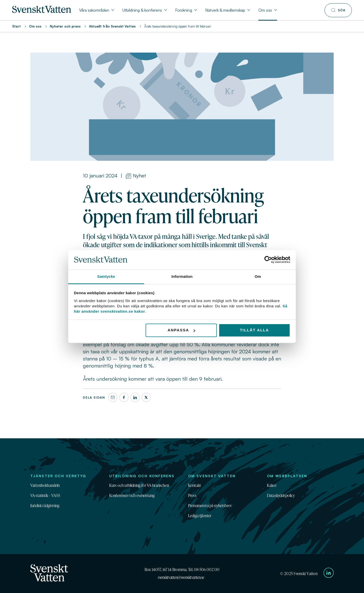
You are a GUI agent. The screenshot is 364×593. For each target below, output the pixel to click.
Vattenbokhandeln (45, 485)
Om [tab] (258, 276)
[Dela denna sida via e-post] (113, 397)
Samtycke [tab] (106, 276)
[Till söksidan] (338, 10)
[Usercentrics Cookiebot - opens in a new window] (268, 260)
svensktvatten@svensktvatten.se (181, 577)
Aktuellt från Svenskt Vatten (112, 26)
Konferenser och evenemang (132, 495)
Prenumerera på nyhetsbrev (210, 506)
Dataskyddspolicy (281, 495)
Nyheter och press (65, 26)
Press (192, 495)
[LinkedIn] (135, 397)
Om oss (35, 26)
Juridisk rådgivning (45, 506)
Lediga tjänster (200, 516)
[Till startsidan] (42, 11)
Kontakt (195, 485)
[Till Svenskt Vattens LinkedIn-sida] (329, 574)
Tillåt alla (254, 330)
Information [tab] (182, 276)
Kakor (272, 485)
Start (16, 26)
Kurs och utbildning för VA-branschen (139, 485)
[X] (146, 397)
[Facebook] (124, 397)
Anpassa (181, 330)
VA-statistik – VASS (45, 495)
